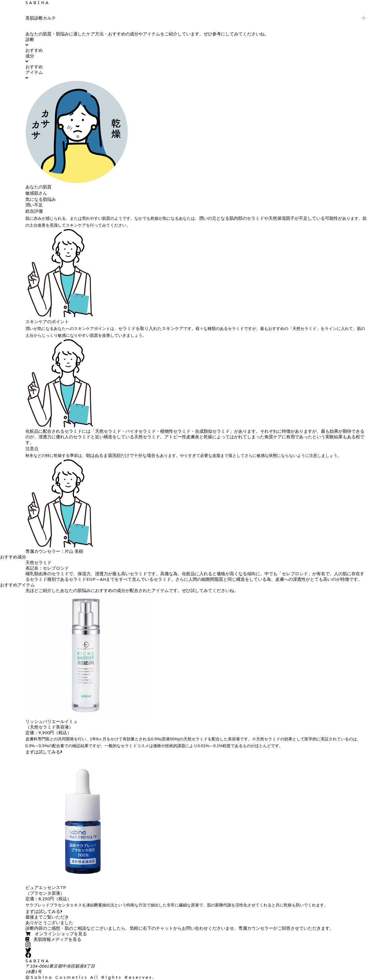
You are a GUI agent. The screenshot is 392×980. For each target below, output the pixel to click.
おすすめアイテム (34, 72)
